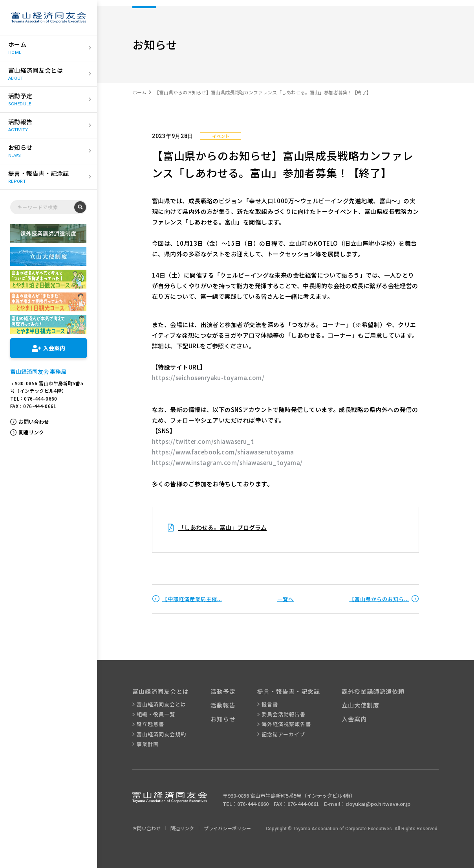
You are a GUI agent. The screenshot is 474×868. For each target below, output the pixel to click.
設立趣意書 (150, 724)
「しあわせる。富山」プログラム (222, 527)
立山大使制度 (361, 705)
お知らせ (223, 719)
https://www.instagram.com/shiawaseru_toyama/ (227, 463)
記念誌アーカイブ (283, 734)
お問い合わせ (34, 422)
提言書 (270, 704)
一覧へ (285, 599)
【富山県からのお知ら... (379, 599)
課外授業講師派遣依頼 (373, 691)
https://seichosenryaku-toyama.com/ (208, 378)
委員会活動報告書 (284, 714)
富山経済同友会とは (161, 691)
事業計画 (148, 744)
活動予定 (223, 691)
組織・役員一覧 (156, 714)
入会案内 (354, 719)
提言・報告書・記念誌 (289, 691)
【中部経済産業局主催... (192, 599)
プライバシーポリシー (227, 828)
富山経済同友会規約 (161, 734)
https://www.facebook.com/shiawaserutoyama (223, 452)
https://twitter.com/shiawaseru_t (203, 441)
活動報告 (223, 705)
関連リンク (31, 432)
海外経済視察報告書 (286, 724)
